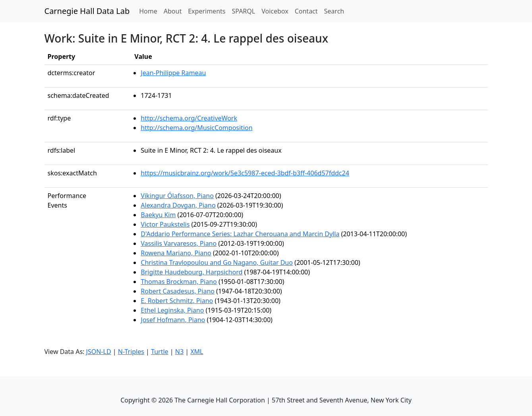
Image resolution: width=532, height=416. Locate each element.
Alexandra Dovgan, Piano (178, 205)
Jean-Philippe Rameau (173, 73)
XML (197, 352)
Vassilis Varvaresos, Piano (179, 243)
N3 (179, 352)
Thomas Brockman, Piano (179, 282)
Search (334, 11)
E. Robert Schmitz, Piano (177, 301)
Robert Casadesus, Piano (178, 291)
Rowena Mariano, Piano (176, 253)
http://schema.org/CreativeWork (189, 118)
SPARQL (243, 11)
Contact (306, 11)
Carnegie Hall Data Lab (87, 11)
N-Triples (131, 352)
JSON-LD (99, 352)
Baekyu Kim (158, 215)
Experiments (207, 11)
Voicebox (275, 11)
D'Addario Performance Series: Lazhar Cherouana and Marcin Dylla (240, 234)
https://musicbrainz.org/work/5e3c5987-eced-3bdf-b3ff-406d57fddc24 (245, 173)
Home (150, 11)
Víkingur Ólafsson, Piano (177, 196)
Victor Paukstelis (165, 224)
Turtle (160, 352)
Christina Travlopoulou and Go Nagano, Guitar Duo (217, 262)
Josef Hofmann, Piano (173, 320)
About (173, 11)
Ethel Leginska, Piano (172, 310)
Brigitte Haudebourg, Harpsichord (192, 272)
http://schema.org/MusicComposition (196, 128)
